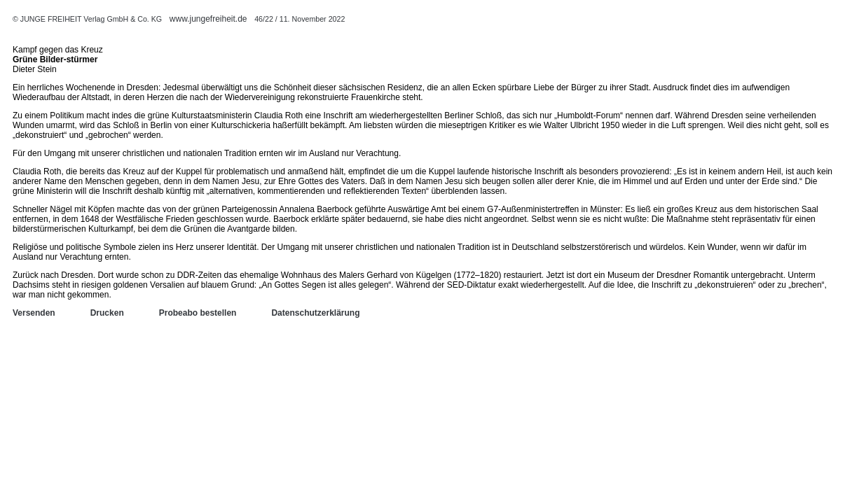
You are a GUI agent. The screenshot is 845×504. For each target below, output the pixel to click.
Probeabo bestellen (198, 313)
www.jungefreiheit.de (208, 19)
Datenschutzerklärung (315, 313)
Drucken (107, 313)
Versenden (34, 313)
